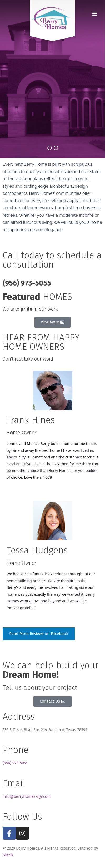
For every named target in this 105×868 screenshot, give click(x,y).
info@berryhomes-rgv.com (27, 796)
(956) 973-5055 (15, 763)
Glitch (8, 855)
